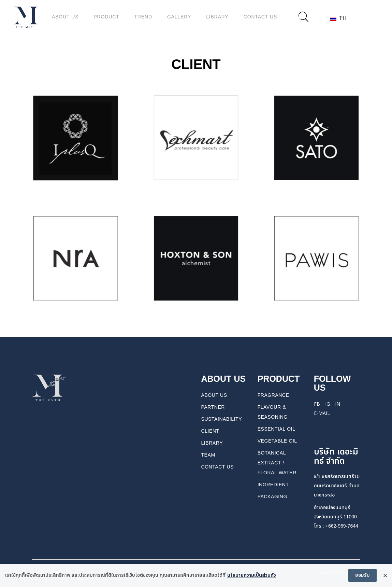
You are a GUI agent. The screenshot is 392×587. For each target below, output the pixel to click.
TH (337, 18)
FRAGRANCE (273, 395)
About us (214, 395)
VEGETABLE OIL (277, 441)
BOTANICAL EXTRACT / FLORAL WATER (277, 463)
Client (210, 431)
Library (212, 443)
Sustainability (222, 419)
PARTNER (213, 407)
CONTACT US (218, 467)
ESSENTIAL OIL (277, 429)
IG (328, 404)
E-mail (322, 413)
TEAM (208, 455)
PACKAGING (272, 497)
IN (338, 404)
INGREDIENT (273, 485)
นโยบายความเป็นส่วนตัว (252, 576)
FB (317, 404)
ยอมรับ (362, 576)
